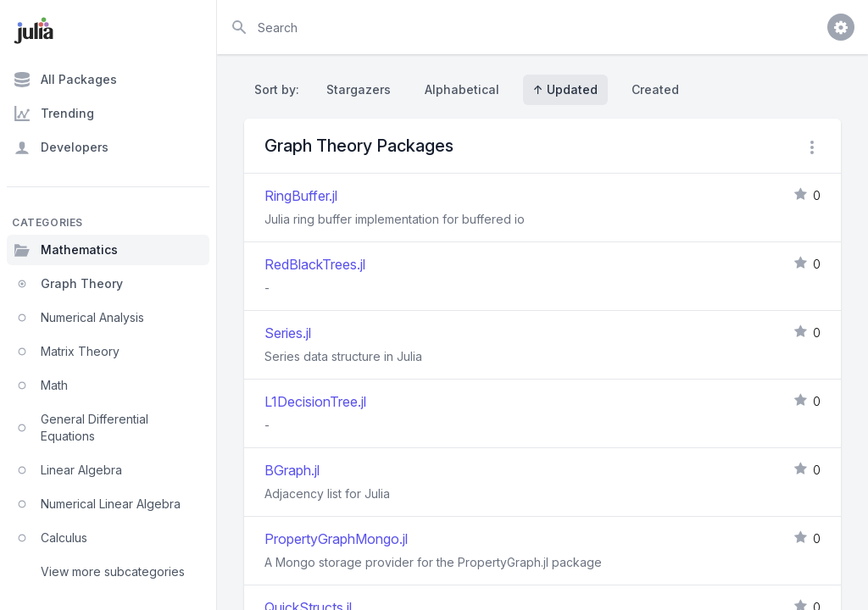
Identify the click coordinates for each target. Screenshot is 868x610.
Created (655, 89)
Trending (54, 114)
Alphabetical (462, 89)
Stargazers (359, 89)
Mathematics (66, 250)
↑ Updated (565, 89)
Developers (61, 147)
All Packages (65, 80)
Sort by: (280, 89)
